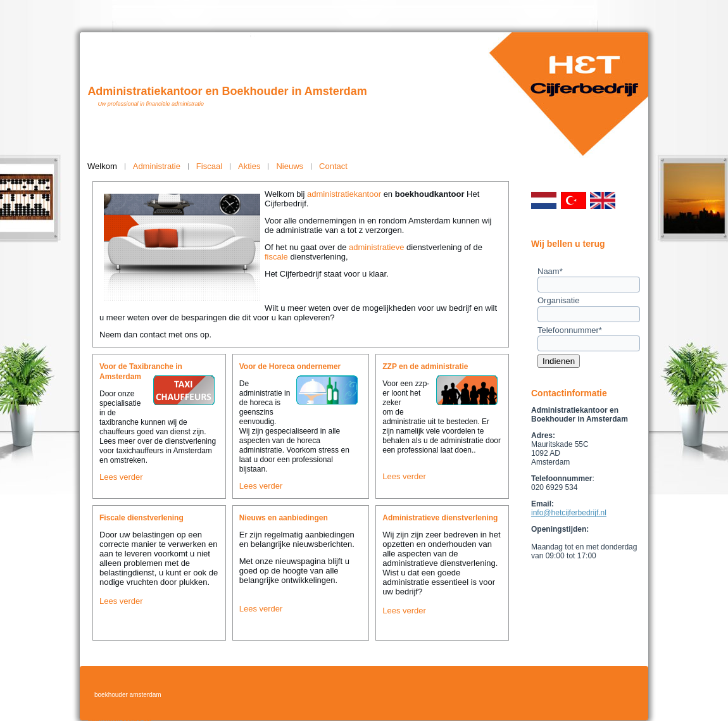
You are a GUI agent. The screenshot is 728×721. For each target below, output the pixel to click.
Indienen (559, 361)
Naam (550, 271)
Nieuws (290, 166)
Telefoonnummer (570, 330)
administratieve (376, 247)
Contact (333, 166)
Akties (249, 166)
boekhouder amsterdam (128, 695)
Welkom (102, 166)
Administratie (157, 166)
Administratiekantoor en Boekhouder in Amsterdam (227, 91)
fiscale (276, 257)
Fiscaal (209, 166)
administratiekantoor (344, 194)
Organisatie (558, 300)
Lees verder (121, 477)
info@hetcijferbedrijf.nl (569, 513)
